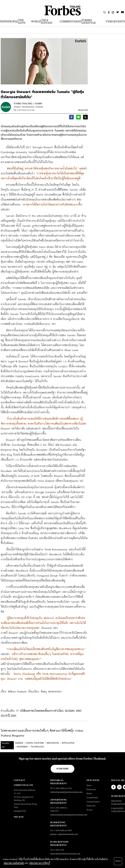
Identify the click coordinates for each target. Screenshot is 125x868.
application (68, 743)
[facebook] (71, 118)
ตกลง (118, 861)
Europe (39, 107)
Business (19, 743)
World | (18, 107)
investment (22, 747)
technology (38, 747)
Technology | (29, 107)
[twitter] (85, 118)
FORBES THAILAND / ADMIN (28, 104)
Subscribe (63, 769)
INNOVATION (53, 743)
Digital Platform (35, 743)
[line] (78, 118)
